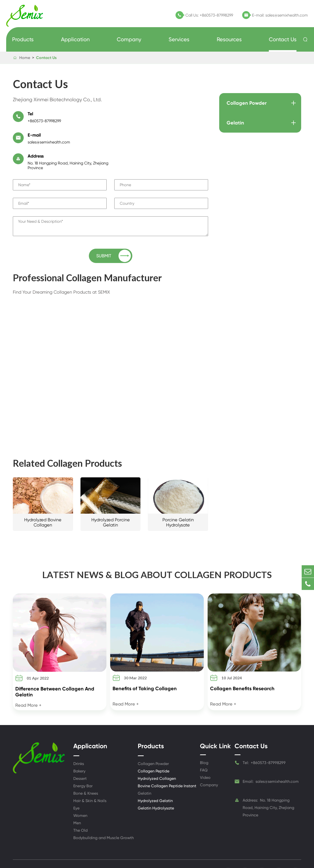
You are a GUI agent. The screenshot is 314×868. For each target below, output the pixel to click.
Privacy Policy (201, 854)
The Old (80, 812)
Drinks (79, 745)
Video (205, 759)
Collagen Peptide (154, 752)
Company (129, 39)
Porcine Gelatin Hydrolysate (178, 503)
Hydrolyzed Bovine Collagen (43, 503)
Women (80, 797)
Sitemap (176, 855)
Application (75, 39)
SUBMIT (114, 236)
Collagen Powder (247, 103)
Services (179, 39)
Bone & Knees (86, 775)
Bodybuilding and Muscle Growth (104, 819)
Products (23, 39)
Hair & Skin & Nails (90, 782)
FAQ (204, 751)
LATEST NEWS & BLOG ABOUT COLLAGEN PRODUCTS (157, 555)
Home (25, 58)
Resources (229, 39)
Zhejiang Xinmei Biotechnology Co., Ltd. (72, 852)
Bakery (79, 752)
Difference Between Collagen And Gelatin (55, 673)
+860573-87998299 (216, 15)
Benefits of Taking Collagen (145, 670)
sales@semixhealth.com (287, 15)
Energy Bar (83, 767)
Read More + (28, 686)
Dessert (80, 760)
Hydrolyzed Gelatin (155, 782)
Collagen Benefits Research (242, 670)
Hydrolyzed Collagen (157, 760)
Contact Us (283, 39)
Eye (76, 789)
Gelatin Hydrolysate (156, 789)
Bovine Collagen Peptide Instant (167, 767)
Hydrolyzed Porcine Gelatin (111, 503)
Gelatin (235, 123)
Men (77, 804)
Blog (204, 744)
